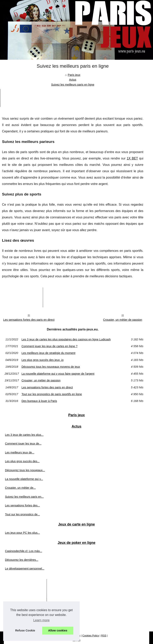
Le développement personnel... (25, 569)
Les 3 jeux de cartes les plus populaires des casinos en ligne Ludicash (66, 339)
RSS (104, 636)
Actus (73, 80)
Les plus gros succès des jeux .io (43, 360)
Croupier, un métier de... (20, 488)
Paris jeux (74, 75)
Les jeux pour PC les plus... (22, 533)
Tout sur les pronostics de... (22, 514)
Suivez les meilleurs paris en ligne (73, 85)
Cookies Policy (91, 636)
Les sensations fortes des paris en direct (29, 320)
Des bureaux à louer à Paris (39, 401)
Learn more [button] (41, 620)
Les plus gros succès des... (22, 461)
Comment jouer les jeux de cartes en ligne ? (50, 346)
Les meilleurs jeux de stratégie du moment (48, 353)
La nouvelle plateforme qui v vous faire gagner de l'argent (58, 374)
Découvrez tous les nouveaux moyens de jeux (51, 367)
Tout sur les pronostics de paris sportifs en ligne (52, 394)
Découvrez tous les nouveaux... (25, 470)
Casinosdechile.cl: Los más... (24, 551)
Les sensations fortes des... (22, 505)
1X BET (132, 158)
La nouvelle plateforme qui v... (24, 479)
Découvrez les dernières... (22, 560)
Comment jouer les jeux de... (23, 444)
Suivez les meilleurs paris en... (24, 497)
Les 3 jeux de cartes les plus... (24, 435)
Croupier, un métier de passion (123, 320)
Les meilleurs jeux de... (20, 452)
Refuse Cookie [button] (25, 630)
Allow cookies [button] (58, 630)
